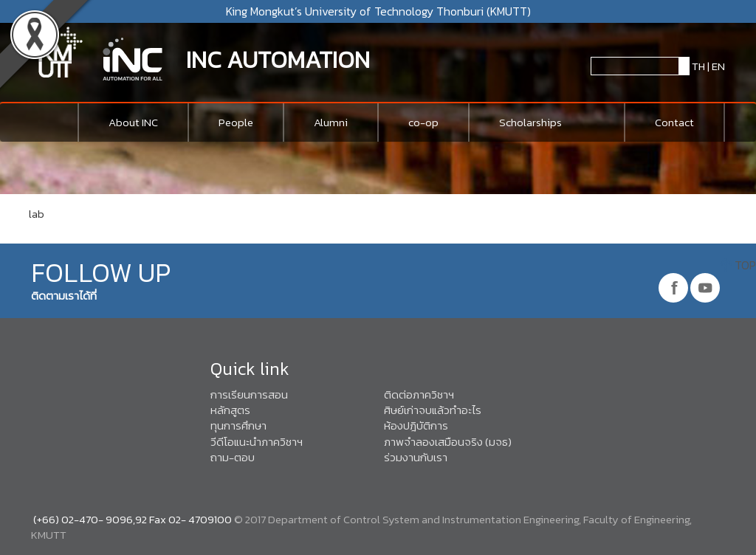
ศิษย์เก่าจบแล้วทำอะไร (433, 410)
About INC (133, 122)
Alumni (331, 122)
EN (718, 66)
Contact (674, 122)
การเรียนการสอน (249, 394)
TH (697, 66)
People (236, 122)
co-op (423, 122)
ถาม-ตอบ (233, 457)
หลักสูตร (230, 410)
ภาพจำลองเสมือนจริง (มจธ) (448, 442)
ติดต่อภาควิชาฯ (419, 394)
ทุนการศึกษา (238, 425)
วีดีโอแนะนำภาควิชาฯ (257, 442)
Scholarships (530, 122)
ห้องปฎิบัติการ (416, 425)
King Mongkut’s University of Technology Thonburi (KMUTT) (378, 11)
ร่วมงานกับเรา (416, 457)
